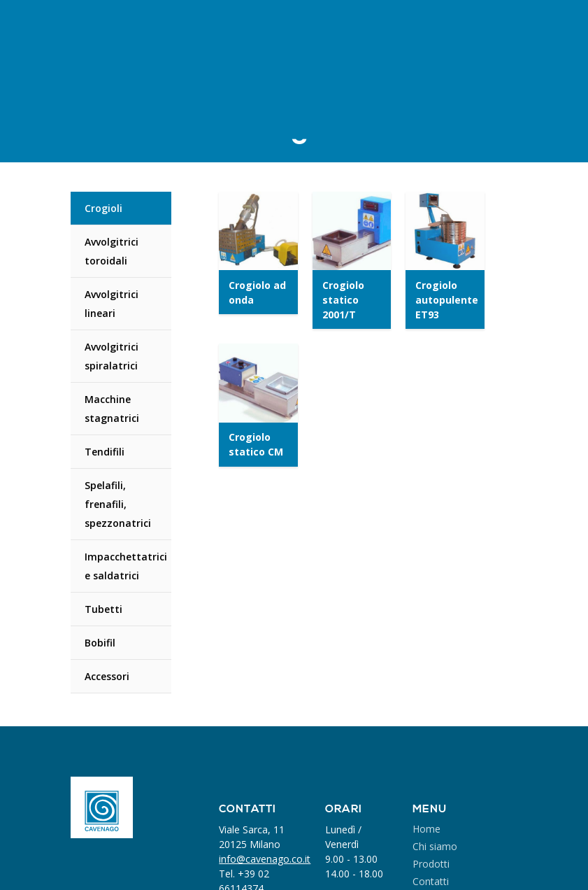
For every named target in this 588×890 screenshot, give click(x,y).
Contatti (431, 881)
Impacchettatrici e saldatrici (126, 566)
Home (426, 829)
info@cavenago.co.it (265, 859)
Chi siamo (435, 846)
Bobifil (100, 643)
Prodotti (431, 864)
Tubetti (103, 609)
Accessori (107, 676)
